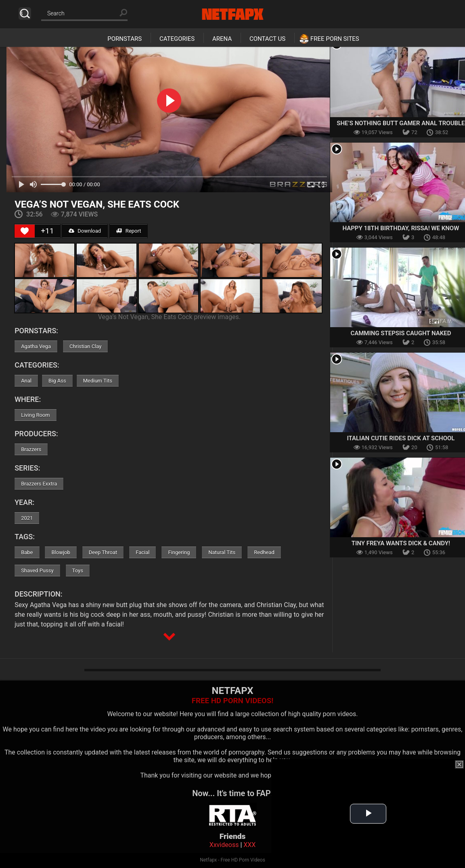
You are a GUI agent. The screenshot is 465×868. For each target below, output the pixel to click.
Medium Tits (98, 381)
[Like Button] (25, 231)
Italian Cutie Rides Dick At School (401, 438)
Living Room (36, 415)
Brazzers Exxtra (39, 484)
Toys (78, 571)
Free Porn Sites (335, 39)
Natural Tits (222, 552)
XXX (249, 845)
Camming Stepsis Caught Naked (401, 333)
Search (25, 14)
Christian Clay (86, 346)
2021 (27, 518)
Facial (142, 552)
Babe (27, 552)
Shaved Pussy (37, 571)
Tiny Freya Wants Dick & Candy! (401, 543)
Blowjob (61, 552)
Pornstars (125, 39)
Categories (177, 39)
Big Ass (57, 381)
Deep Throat (103, 552)
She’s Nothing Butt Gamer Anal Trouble (401, 123)
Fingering (179, 552)
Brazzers (31, 449)
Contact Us (267, 39)
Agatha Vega (36, 346)
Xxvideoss (224, 845)
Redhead (264, 552)
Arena (222, 39)
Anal (26, 381)
